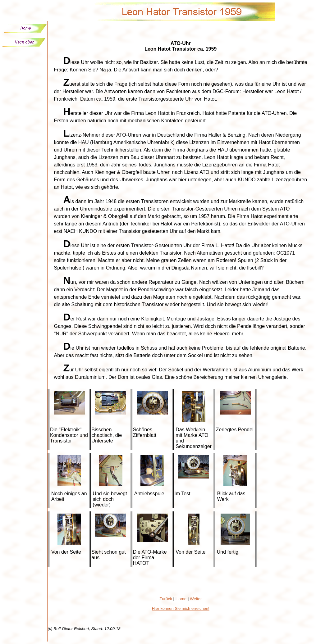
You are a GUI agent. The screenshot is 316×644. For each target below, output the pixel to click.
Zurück (166, 599)
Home (181, 599)
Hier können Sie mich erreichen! (181, 608)
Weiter (196, 599)
